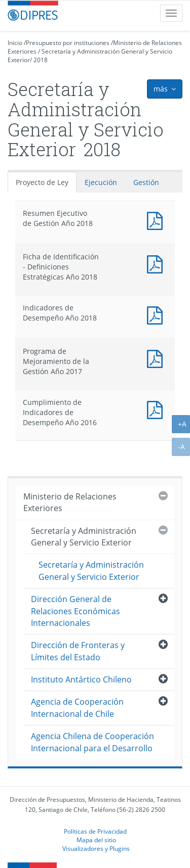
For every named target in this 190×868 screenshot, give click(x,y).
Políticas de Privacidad (95, 831)
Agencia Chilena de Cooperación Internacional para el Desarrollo (92, 742)
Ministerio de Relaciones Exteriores (70, 502)
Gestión (146, 182)
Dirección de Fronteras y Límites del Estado (78, 651)
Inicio (15, 43)
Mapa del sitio (96, 840)
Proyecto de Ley (42, 182)
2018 (41, 60)
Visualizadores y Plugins (96, 848)
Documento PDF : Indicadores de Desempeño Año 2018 (157, 314)
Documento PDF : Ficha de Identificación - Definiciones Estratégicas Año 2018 (157, 263)
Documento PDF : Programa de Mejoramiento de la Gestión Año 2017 (157, 358)
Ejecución (101, 182)
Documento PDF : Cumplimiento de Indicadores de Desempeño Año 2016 (157, 409)
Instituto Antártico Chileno (81, 679)
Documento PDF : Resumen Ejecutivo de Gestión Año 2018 (157, 220)
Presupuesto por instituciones (68, 43)
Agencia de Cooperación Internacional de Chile (77, 707)
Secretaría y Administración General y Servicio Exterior (84, 537)
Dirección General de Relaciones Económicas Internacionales (75, 611)
